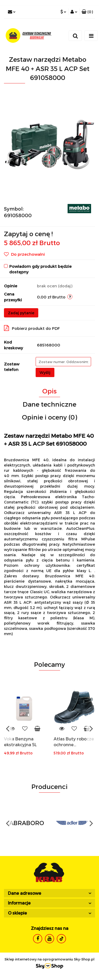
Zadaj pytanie (21, 313)
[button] (87, 12)
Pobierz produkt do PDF (32, 328)
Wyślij (45, 372)
